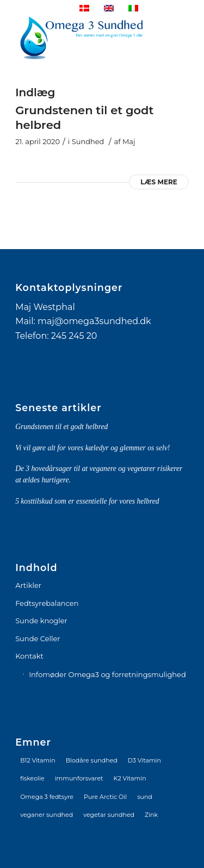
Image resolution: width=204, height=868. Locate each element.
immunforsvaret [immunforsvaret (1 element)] (79, 778)
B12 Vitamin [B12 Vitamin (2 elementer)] (38, 760)
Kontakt (29, 656)
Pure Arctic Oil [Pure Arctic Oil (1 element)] (105, 797)
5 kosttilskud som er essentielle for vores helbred (87, 501)
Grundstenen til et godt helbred (61, 427)
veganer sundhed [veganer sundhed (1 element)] (47, 815)
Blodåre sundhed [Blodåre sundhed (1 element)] (92, 760)
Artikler (28, 585)
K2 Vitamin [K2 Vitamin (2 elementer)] (130, 778)
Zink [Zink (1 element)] (151, 815)
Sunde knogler (41, 621)
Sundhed (88, 141)
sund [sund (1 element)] (145, 797)
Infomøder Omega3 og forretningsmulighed (107, 674)
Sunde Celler (38, 638)
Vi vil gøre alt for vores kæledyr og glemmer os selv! (92, 448)
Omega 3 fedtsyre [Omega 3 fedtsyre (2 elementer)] (47, 797)
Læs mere (159, 182)
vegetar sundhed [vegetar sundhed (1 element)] (109, 815)
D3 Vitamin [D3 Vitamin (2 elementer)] (144, 760)
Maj (129, 141)
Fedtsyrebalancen (47, 603)
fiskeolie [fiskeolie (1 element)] (32, 778)
